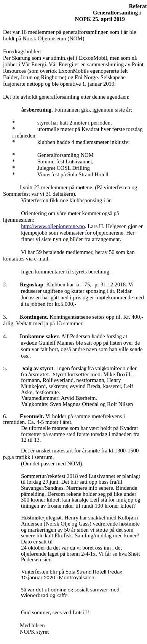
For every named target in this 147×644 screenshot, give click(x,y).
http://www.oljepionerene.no (53, 226)
